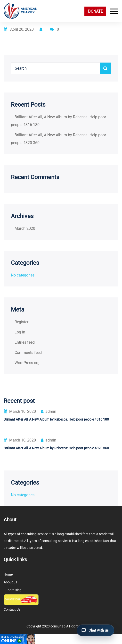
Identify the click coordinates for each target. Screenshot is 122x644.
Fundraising (13, 590)
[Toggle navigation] (113, 11)
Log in (20, 332)
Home (8, 574)
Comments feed (28, 353)
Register (21, 322)
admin (49, 411)
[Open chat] (95, 630)
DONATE (95, 11)
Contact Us (12, 609)
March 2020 (25, 228)
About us (10, 582)
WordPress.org (27, 363)
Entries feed (25, 342)
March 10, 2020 (20, 411)
